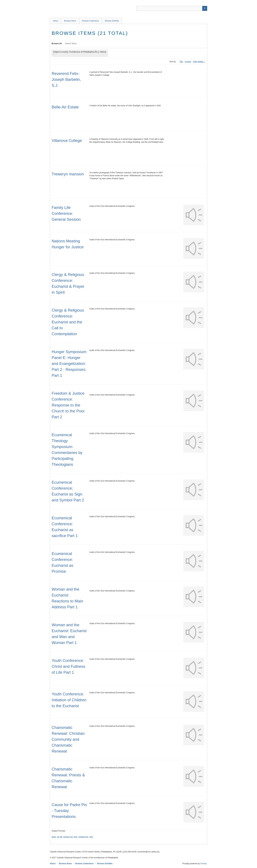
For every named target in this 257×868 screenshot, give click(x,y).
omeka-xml (83, 837)
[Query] (172, 8)
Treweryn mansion (68, 174)
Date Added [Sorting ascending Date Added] (198, 62)
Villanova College (67, 141)
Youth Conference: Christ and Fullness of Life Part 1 (68, 666)
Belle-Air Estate (65, 107)
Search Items (71, 44)
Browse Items (70, 21)
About (55, 21)
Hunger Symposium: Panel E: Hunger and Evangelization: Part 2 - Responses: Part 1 (69, 364)
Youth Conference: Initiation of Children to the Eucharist (69, 700)
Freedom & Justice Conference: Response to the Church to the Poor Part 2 (68, 405)
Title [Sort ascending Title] (181, 62)
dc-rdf (60, 837)
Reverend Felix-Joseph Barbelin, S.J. (66, 79)
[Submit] (205, 8)
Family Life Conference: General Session (66, 213)
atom (54, 837)
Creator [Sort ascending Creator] (188, 62)
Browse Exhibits (112, 21)
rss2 (91, 837)
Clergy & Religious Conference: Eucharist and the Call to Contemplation (68, 322)
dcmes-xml (68, 837)
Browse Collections (90, 21)
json (76, 837)
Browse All (57, 44)
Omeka (203, 864)
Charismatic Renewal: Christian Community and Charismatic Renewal (68, 739)
